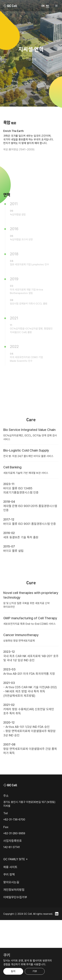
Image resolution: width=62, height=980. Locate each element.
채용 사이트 (10, 867)
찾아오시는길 (11, 882)
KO (48, 6)
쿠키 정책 (9, 874)
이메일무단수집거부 (15, 897)
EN (43, 6)
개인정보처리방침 (14, 890)
